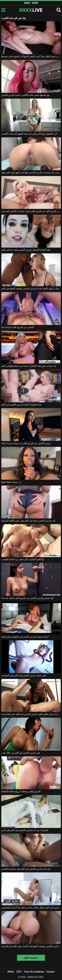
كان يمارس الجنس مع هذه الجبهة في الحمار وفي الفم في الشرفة (31, 946)
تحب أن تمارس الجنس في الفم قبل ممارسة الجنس (26, 869)
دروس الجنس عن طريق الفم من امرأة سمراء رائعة (26, 443)
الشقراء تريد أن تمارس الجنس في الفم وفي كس (25, 830)
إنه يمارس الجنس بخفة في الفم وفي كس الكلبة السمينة (28, 521)
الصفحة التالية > (31, 958)
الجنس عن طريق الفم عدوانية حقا (18, 327)
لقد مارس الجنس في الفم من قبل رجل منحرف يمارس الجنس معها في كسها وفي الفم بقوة (31, 172)
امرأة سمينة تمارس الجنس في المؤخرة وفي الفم (25, 637)
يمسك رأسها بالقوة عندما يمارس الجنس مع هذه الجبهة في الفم (31, 288)
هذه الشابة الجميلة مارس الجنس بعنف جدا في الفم (26, 250)
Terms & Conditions (34, 972)
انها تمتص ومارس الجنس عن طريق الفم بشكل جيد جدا (28, 598)
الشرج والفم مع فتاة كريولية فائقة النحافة (21, 791)
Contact (51, 972)
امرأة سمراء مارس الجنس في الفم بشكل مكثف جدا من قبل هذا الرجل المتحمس (31, 907)
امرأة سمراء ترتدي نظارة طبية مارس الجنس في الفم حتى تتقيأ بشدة (31, 714)
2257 (19, 972)
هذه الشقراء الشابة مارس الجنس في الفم (21, 404)
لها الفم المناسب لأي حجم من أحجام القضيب (23, 559)
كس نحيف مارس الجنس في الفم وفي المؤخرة (24, 675)
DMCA (11, 972)
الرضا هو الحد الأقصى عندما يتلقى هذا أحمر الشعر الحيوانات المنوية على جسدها (31, 56)
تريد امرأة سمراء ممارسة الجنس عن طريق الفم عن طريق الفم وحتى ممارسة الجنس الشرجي (31, 211)
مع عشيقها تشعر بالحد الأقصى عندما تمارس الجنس (25, 95)
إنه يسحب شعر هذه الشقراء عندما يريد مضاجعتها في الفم (29, 366)
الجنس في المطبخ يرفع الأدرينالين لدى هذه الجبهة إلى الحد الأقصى (31, 134)
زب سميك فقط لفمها (11, 482)
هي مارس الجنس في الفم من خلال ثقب (21, 753)
